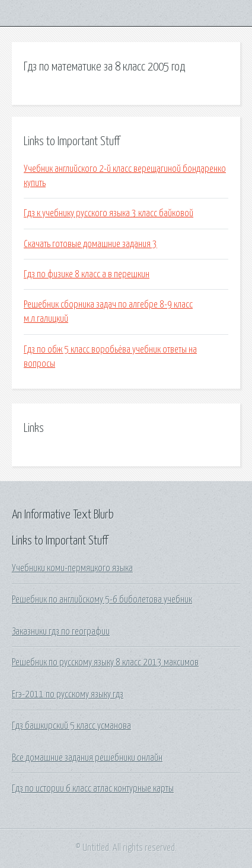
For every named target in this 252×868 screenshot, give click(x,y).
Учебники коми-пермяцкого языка (72, 568)
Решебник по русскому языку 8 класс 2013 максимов (105, 662)
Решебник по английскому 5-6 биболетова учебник (102, 600)
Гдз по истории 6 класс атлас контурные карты (93, 789)
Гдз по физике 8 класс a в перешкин (87, 274)
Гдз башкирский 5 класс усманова (71, 726)
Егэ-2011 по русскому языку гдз (68, 694)
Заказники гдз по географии (61, 632)
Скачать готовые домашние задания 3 (90, 244)
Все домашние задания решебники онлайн (87, 758)
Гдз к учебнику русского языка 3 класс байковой (109, 213)
